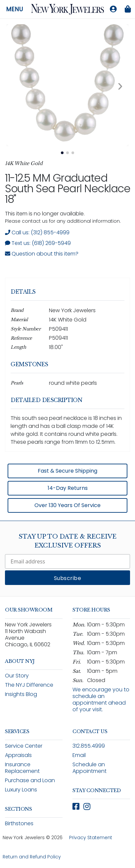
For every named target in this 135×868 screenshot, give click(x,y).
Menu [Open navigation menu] (15, 9)
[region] (67, 397)
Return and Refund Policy (32, 857)
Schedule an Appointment (90, 768)
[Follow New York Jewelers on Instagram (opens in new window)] (87, 807)
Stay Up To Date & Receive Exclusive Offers (67, 541)
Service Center (24, 746)
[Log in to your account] (113, 9)
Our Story (17, 676)
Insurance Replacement (22, 768)
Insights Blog (21, 694)
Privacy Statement (91, 838)
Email (79, 755)
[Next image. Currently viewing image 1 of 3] (120, 85)
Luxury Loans (21, 790)
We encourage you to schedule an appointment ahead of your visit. (101, 699)
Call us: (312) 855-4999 (37, 232)
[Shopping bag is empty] (128, 9)
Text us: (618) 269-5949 (38, 243)
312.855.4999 (89, 746)
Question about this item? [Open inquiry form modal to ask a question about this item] (42, 254)
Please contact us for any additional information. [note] (63, 221)
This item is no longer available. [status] (45, 214)
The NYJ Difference (29, 685)
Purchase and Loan (30, 780)
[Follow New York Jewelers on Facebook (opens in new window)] (76, 807)
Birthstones (19, 823)
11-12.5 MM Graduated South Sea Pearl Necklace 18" (67, 188)
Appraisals (18, 755)
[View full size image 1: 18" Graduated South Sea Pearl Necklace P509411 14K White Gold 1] (67, 85)
